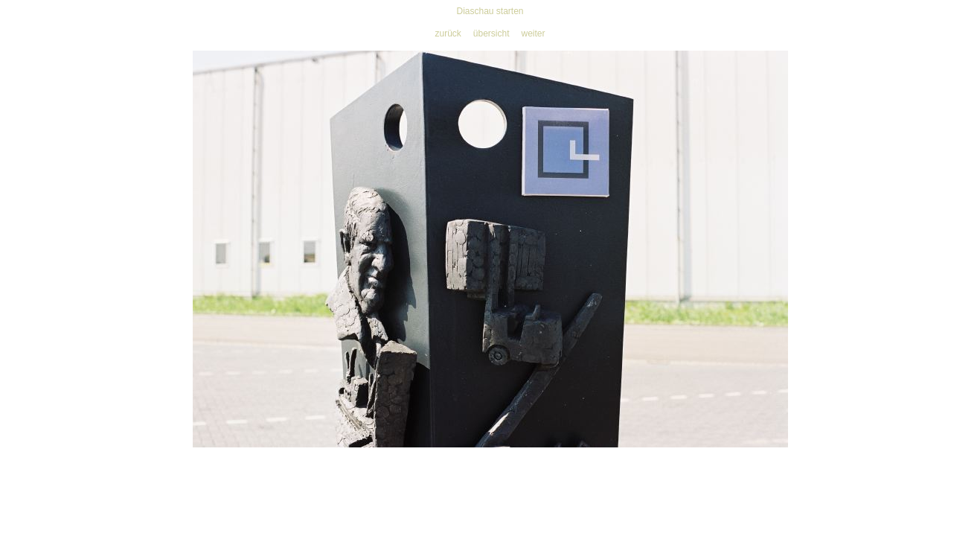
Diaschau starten (490, 11)
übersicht (491, 33)
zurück (448, 33)
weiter (534, 33)
